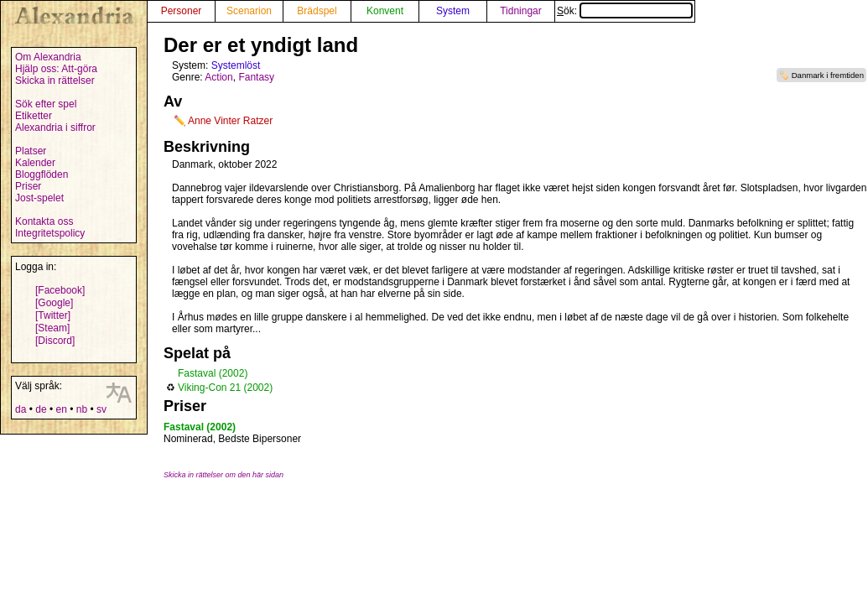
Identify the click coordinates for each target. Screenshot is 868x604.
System (453, 11)
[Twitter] (53, 315)
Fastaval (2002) (213, 373)
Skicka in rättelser (55, 81)
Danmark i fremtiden (828, 75)
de (41, 409)
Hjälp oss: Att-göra (56, 69)
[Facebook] (60, 290)
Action (218, 77)
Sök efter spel (46, 104)
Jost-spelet (39, 198)
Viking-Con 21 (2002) (225, 388)
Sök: (625, 11)
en (61, 409)
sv (101, 409)
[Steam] (52, 328)
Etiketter (34, 116)
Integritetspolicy (50, 233)
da (21, 409)
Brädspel (317, 11)
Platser (31, 151)
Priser (28, 186)
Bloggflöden (42, 174)
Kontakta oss (44, 221)
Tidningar (521, 11)
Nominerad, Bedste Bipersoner (232, 439)
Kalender (35, 163)
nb (82, 409)
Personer (182, 11)
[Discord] (55, 341)
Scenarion (249, 11)
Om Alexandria (48, 57)
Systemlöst (236, 65)
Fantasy (256, 77)
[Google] (54, 303)
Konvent (385, 11)
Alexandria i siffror (55, 128)
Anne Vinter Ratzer (230, 121)
